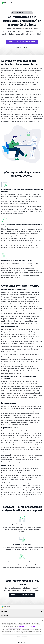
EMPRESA (22, 611)
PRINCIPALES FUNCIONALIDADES (22, 620)
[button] (41, 3)
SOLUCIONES (22, 625)
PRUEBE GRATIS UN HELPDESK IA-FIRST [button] (22, 42)
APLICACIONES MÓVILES (22, 629)
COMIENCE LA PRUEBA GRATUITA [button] (22, 595)
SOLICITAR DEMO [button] (22, 48)
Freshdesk (7, 3)
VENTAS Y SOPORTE (22, 638)
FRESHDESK (22, 616)
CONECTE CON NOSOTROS (22, 633)
